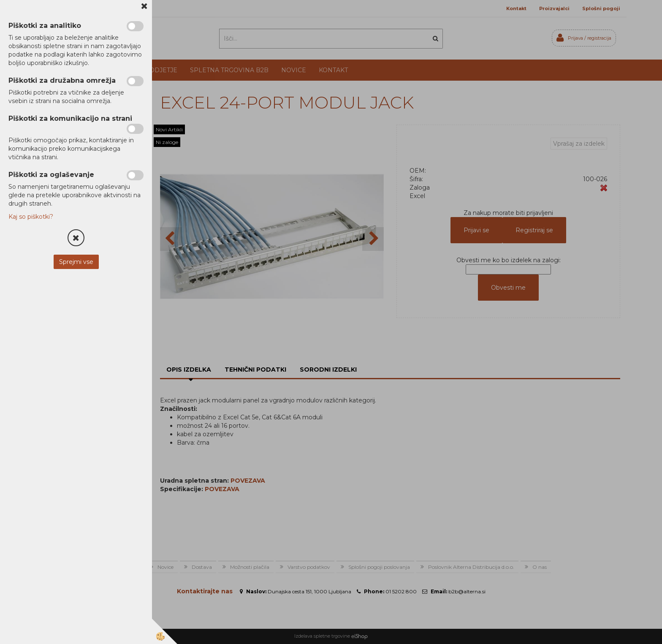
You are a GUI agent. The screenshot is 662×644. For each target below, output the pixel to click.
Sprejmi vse (76, 262)
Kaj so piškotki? (31, 217)
